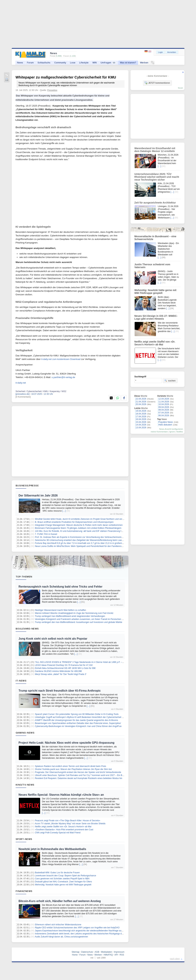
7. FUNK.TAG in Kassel (46, 534)
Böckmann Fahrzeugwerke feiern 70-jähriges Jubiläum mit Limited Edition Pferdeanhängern (78, 528)
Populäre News (166, 422)
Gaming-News (25, 733)
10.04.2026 (164, 404)
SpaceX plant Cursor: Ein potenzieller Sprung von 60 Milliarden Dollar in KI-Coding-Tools (77, 714)
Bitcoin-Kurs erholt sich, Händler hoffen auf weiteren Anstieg (60, 901)
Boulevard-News (27, 629)
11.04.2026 (164, 402)
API (116, 955)
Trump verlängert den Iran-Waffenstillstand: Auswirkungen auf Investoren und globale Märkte (78, 622)
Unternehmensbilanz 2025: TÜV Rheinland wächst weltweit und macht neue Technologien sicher (157, 177)
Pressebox (52, 90)
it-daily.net (21, 383)
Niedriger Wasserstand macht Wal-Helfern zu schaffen (60, 610)
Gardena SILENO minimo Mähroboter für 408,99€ (58, 671)
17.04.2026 (141, 417)
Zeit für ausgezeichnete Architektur (155, 203)
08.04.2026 (164, 410)
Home (75, 955)
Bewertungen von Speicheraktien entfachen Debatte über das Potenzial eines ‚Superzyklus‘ (78, 723)
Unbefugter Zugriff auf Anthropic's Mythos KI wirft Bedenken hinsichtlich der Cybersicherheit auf (80, 717)
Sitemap (76, 952)
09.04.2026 (164, 407)
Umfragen (108, 63)
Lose (73, 63)
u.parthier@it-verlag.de (63, 377)
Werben (144, 63)
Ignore (172, 432)
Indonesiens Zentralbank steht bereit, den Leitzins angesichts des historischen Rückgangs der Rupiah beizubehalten (90, 934)
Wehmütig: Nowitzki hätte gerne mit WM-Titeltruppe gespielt (63, 885)
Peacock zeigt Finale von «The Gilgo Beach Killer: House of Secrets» (68, 821)
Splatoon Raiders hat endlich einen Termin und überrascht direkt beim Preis (71, 766)
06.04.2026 (164, 416)
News (20, 63)
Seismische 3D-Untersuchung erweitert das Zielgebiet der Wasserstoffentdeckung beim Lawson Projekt (84, 540)
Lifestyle (84, 63)
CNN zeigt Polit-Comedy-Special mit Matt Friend (58, 833)
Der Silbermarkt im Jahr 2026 (38, 496)
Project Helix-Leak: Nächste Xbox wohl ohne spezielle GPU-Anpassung (67, 743)
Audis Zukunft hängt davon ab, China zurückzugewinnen (61, 937)
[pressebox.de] (23, 394)
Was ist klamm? (128, 63)
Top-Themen (24, 577)
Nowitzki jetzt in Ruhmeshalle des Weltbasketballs (52, 849)
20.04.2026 (141, 404)
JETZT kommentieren (157, 83)
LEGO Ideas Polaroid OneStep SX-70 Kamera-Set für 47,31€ (64, 665)
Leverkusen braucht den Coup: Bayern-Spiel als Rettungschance (66, 876)
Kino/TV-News (25, 785)
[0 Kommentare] (23, 397)
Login (160, 52)
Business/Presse (27, 485)
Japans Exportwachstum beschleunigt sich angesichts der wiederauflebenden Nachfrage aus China (82, 931)
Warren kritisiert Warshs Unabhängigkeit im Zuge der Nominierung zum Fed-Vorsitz (74, 613)
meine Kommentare (159, 432)
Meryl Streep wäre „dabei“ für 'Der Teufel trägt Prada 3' (61, 674)
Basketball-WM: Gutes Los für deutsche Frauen (57, 873)
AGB (97, 952)
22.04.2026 (141, 399)
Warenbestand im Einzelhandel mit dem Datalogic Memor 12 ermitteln (155, 150)
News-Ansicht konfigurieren (171, 429)
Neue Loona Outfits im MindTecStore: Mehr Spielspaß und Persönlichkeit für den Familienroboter (81, 546)
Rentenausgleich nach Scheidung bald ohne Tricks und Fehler (61, 587)
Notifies (180, 432)
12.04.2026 (164, 399)
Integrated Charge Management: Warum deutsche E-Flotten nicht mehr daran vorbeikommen (79, 525)
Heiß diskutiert (165, 425)
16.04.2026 (141, 419)
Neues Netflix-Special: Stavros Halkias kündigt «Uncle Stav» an (61, 795)
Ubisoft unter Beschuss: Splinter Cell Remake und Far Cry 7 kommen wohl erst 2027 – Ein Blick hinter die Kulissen (89, 775)
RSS (122, 955)
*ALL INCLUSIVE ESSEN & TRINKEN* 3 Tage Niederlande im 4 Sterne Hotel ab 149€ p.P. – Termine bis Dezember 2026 (92, 662)
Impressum (119, 952)
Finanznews (24, 891)
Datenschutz (87, 952)
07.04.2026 (164, 413)
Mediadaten (107, 952)
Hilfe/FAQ (108, 955)
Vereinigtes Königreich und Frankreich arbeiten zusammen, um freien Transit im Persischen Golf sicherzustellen (88, 619)
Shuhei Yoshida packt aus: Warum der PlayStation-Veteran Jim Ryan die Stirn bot (73, 769)
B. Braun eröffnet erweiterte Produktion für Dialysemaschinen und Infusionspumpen (74, 522)
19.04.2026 (141, 411)
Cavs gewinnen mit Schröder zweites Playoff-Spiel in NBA (62, 879)
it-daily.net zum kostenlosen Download (61, 359)
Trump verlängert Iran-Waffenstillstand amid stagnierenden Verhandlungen (70, 616)
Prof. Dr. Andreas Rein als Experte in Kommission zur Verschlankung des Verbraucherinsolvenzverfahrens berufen (89, 537)
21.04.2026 (141, 402)
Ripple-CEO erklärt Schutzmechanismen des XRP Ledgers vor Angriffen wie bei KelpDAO (77, 928)
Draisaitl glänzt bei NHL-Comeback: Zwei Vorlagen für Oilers (63, 882)
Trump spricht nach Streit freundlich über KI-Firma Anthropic (60, 691)
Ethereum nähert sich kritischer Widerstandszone (58, 925)
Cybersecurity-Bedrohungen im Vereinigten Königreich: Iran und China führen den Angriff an (78, 726)
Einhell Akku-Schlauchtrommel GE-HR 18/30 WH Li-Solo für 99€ (65, 668)
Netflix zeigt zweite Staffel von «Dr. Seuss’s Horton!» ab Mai (63, 827)
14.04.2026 (141, 425)
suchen (170, 381)
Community (60, 63)
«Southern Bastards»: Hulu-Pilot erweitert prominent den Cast (64, 830)
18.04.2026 (141, 414)
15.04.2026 (141, 422)
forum (180, 88)
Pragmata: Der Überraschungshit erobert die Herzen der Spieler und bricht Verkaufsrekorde (78, 772)
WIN (95, 63)
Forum (30, 63)
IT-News (21, 681)
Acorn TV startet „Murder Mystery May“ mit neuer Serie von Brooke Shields (70, 824)
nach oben (175, 959)
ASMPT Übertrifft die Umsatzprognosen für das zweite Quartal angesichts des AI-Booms (76, 720)
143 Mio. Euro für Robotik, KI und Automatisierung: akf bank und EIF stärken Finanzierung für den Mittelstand (87, 531)
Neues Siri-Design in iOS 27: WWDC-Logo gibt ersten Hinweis (156, 317)
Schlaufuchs (44, 63)
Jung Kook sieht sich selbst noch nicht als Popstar (53, 639)
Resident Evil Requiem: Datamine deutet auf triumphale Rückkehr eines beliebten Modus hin (79, 778)
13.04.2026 (141, 428)
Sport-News (24, 839)
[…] (64, 511)
